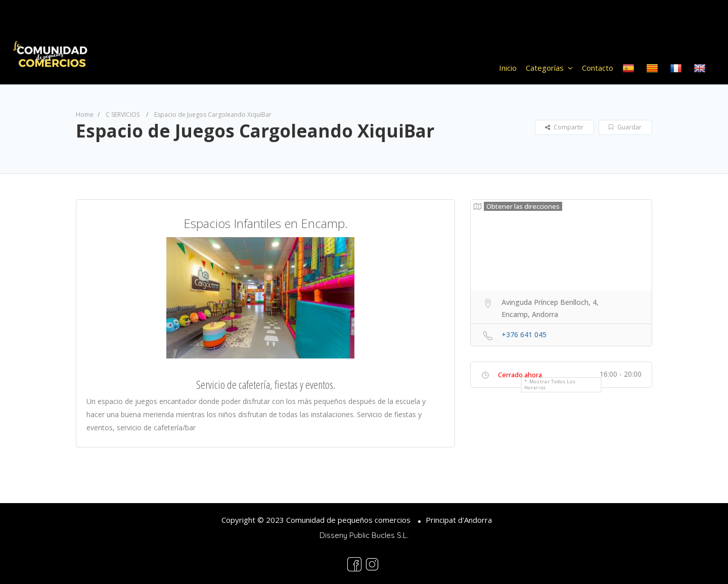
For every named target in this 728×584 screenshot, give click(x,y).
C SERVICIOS (123, 115)
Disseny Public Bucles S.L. (364, 535)
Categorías (545, 68)
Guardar (625, 127)
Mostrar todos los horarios (550, 385)
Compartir (564, 127)
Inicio (508, 68)
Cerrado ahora (520, 375)
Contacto (598, 68)
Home (85, 115)
